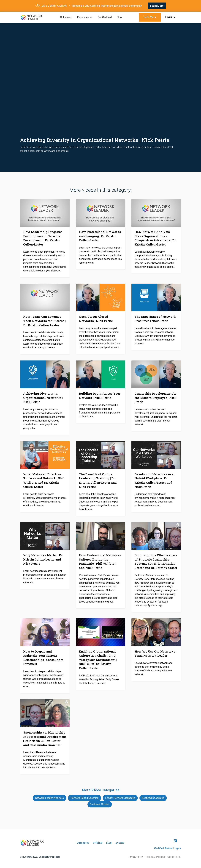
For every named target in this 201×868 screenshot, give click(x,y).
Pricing (98, 843)
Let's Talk (150, 17)
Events (120, 843)
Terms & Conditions (155, 857)
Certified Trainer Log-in (168, 848)
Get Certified (105, 17)
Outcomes (66, 17)
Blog (119, 17)
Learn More (157, 6)
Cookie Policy (174, 857)
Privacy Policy (136, 857)
